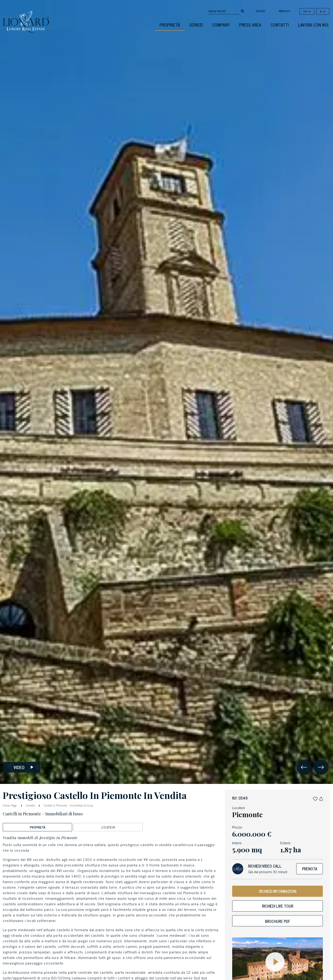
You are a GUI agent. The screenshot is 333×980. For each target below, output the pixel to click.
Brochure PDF (278, 921)
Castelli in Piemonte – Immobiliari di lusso (68, 805)
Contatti (280, 25)
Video (23, 767)
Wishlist (285, 11)
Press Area (250, 25)
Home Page (10, 805)
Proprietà (170, 25)
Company (221, 25)
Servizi (196, 25)
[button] (315, 798)
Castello (30, 805)
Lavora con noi (313, 25)
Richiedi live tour (278, 906)
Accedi (261, 11)
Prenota (310, 869)
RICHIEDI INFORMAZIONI (278, 891)
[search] (243, 11)
